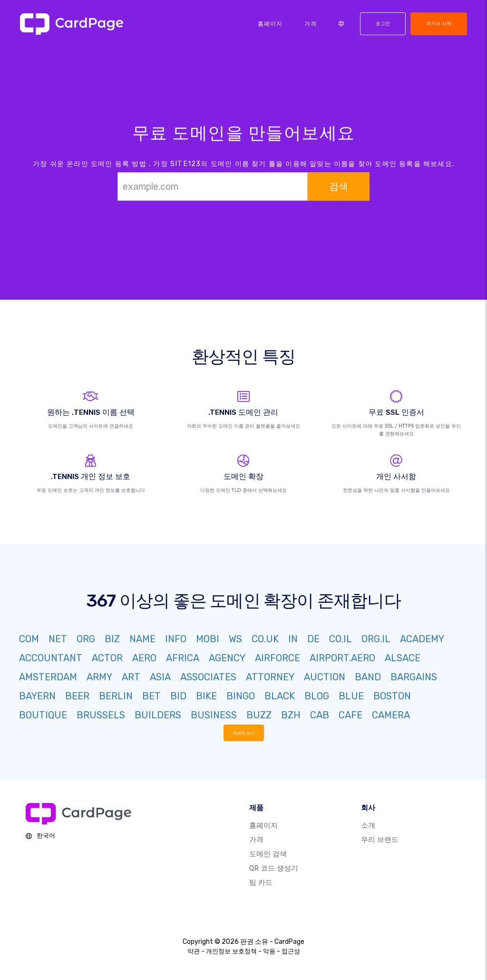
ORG (86, 639)
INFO (176, 639)
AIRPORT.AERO (342, 658)
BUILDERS (158, 715)
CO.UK (265, 639)
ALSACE (403, 658)
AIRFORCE (278, 658)
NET (58, 639)
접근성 (291, 951)
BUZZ (259, 715)
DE (313, 639)
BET (151, 696)
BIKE (206, 696)
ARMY (99, 677)
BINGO (241, 696)
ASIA (160, 677)
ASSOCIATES (208, 677)
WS (235, 639)
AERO (144, 658)
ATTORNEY (270, 677)
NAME (142, 639)
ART (131, 677)
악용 (269, 951)
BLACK (280, 696)
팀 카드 (261, 882)
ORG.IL (376, 639)
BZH (291, 715)
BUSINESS (214, 715)
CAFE (351, 715)
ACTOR (107, 658)
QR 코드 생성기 (274, 868)
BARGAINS (414, 677)
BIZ (112, 639)
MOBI (208, 639)
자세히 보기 (244, 732)
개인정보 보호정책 (231, 951)
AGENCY (227, 658)
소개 (368, 825)
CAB (320, 715)
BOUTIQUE (43, 715)
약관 (194, 951)
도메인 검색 (268, 854)
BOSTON (392, 696)
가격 (311, 24)
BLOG (317, 696)
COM (29, 639)
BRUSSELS (101, 715)
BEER (77, 696)
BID (178, 696)
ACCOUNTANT (51, 658)
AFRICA (183, 658)
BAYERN (37, 696)
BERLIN (116, 696)
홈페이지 (270, 24)
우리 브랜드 (380, 840)
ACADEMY (422, 639)
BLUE (351, 696)
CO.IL (341, 639)
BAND (368, 677)
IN (293, 639)
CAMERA (391, 715)
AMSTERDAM (48, 677)
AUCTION (325, 677)
